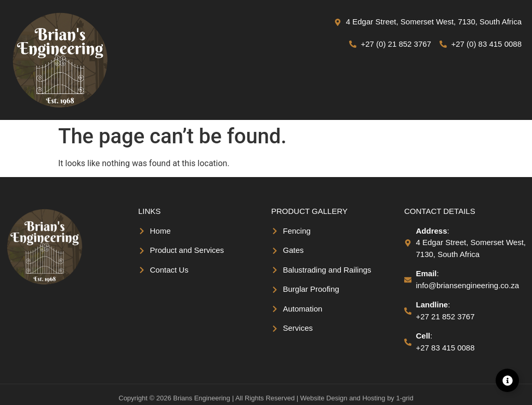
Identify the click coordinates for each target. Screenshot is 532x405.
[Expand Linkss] (507, 380)
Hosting (374, 401)
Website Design (324, 401)
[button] (409, 90)
